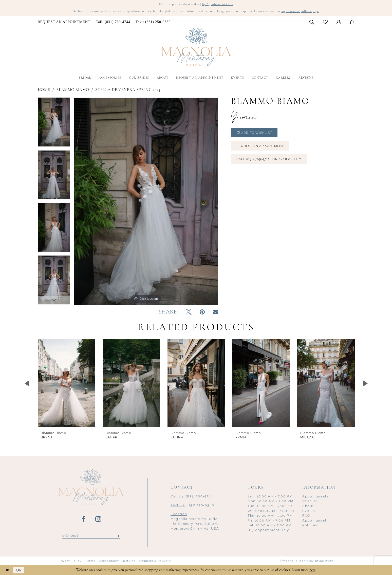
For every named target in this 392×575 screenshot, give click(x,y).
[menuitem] (64, 22)
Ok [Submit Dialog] (19, 570)
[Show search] (312, 22)
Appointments (315, 496)
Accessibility (109, 561)
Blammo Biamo (73, 90)
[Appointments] (64, 22)
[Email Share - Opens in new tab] (215, 312)
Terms (90, 561)
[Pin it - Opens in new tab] (202, 312)
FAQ (306, 516)
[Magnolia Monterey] (196, 47)
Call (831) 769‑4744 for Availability (269, 159)
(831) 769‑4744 (192, 496)
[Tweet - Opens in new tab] (189, 312)
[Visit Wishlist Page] (325, 22)
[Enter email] (91, 536)
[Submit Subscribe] (118, 536)
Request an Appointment (260, 146)
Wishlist (310, 501)
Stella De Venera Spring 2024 (128, 90)
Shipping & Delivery (155, 561)
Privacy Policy (70, 561)
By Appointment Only (218, 4)
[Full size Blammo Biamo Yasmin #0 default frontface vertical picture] (146, 201)
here (312, 570)
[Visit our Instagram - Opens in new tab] (98, 519)
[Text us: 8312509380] (153, 22)
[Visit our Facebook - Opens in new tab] (84, 519)
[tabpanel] (54, 124)
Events (309, 511)
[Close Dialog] (8, 570)
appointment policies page (300, 11)
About (308, 506)
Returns (129, 561)
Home (44, 90)
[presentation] (67, 383)
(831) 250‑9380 (192, 505)
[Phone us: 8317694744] (113, 22)
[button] (339, 22)
